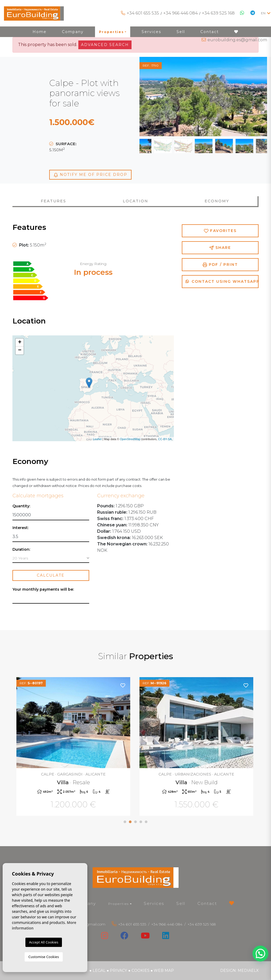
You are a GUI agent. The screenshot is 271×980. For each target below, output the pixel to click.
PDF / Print (220, 265)
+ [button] (20, 343)
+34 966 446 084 (180, 13)
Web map (164, 970)
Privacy (118, 970)
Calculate (51, 575)
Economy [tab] (217, 201)
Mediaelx (248, 970)
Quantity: (21, 506)
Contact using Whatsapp (222, 281)
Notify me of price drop (90, 175)
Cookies (141, 970)
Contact (207, 903)
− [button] (20, 350)
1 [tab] (125, 822)
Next (254, 97)
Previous (153, 97)
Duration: (21, 550)
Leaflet (97, 439)
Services (154, 903)
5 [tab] (146, 822)
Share (220, 248)
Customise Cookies (44, 957)
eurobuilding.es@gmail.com (237, 40)
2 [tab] (130, 822)
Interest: (21, 528)
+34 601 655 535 (143, 13)
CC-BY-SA (165, 439)
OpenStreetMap (130, 439)
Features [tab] (53, 201)
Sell (181, 903)
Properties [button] (119, 904)
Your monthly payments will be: (43, 589)
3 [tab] (135, 822)
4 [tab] (141, 822)
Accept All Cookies (44, 942)
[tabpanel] (74, 747)
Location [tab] (135, 201)
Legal (99, 970)
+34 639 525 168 (218, 13)
